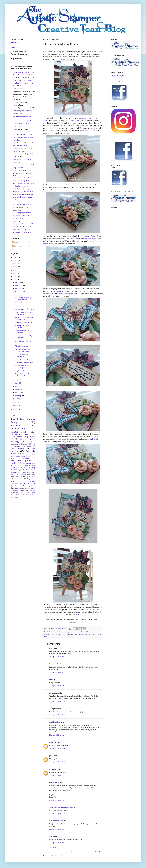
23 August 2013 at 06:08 (57, 657)
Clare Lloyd (53, 664)
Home (73, 852)
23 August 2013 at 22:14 (57, 800)
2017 (15, 267)
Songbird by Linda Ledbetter (24, 371)
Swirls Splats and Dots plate (82, 634)
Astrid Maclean (55, 722)
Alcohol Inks (16, 461)
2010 (15, 409)
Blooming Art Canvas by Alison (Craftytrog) (23, 350)
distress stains (25, 439)
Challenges (32, 490)
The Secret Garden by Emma (24, 309)
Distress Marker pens (65, 294)
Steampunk (28, 465)
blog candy (19, 479)
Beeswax (23, 490)
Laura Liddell (17, 148)
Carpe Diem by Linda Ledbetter (22, 332)
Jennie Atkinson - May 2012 (22, 132)
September (19, 292)
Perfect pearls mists (57, 634)
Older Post (99, 852)
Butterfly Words (54, 632)
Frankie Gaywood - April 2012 (23, 111)
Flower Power (30, 477)
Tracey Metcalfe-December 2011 (24, 224)
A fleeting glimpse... (21, 346)
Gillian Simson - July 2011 (22, 124)
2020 (15, 257)
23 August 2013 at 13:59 (57, 775)
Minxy (33, 468)
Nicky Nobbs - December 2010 (23, 192)
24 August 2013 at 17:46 (57, 813)
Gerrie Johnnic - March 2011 (22, 121)
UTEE (16, 470)
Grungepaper (28, 472)
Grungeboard (15, 484)
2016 (15, 270)
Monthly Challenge (20, 458)
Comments (17, 246)
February (18, 396)
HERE (78, 614)
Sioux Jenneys (17, 437)
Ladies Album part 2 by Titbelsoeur (23, 355)
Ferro (34, 495)
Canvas (17, 472)
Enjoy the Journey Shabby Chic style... (23, 337)
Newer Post (48, 852)
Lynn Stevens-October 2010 (22, 170)
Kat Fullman (17, 140)
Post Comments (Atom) (60, 856)
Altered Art (26, 453)
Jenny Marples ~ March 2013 (22, 135)
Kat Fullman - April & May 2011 (24, 143)
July (17, 380)
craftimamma (54, 783)
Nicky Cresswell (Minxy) (21, 189)
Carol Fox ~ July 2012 (20, 89)
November (19, 286)
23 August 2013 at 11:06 (57, 749)
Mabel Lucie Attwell (23, 446)
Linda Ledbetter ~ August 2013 (23, 154)
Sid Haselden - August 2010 (22, 205)
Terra (34, 488)
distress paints (76, 632)
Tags (33, 444)
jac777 (52, 756)
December (19, 282)
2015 (15, 273)
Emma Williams (85, 632)
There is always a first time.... (24, 303)
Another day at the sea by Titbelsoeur (23, 313)
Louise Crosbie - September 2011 (24, 165)
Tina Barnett (17, 221)
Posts (15, 242)
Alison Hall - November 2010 (23, 75)
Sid (50, 680)
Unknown (53, 769)
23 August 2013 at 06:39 (57, 672)
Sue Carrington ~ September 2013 (24, 213)
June (17, 383)
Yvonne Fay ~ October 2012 (22, 232)
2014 (15, 276)
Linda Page (53, 742)
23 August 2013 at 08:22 (57, 715)
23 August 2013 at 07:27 (57, 686)
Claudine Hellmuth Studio (21, 463)
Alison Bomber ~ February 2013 (23, 72)
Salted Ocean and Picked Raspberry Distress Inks (79, 239)
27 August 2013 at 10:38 (57, 843)
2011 (15, 406)
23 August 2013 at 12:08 (57, 762)
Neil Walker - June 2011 (21, 186)
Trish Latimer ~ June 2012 (21, 229)
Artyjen (52, 836)
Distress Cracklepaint (26, 481)
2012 (15, 403)
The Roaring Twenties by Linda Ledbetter (23, 299)
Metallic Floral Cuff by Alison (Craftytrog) (25, 318)
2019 (15, 261)
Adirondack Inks (16, 477)
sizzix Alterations (68, 634)
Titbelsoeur (17, 425)
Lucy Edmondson (19, 168)
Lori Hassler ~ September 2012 (23, 159)
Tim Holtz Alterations (21, 456)
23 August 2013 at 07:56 (57, 701)
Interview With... (18, 493)
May (17, 386)
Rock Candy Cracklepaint (21, 474)
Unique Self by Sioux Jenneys (25, 363)
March (18, 393)
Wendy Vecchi (30, 486)
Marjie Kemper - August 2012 (23, 178)
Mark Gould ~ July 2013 (21, 181)
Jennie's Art (15, 465)
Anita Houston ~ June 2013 (22, 80)
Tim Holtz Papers (29, 470)
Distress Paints (75, 120)
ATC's (25, 468)
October (18, 289)
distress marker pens (65, 632)
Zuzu (29, 461)
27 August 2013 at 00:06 (57, 829)
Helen (51, 648)
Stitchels (27, 488)
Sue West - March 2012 (20, 218)
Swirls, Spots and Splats (89, 130)
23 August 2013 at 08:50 (57, 735)
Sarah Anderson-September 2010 (24, 194)
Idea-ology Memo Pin (67, 441)
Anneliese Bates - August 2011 (23, 83)
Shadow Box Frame (24, 495)
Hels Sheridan (17, 126)
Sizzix (87, 236)
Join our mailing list (117, 76)
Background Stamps (20, 434)
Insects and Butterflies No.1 (56, 291)
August (18, 295)
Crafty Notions (18, 488)
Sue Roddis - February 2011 (22, 216)
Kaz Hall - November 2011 (22, 146)
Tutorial (15, 497)
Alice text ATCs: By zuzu (23, 359)
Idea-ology (15, 441)
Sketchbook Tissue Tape (83, 185)
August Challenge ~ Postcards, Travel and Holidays (25, 375)
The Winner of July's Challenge (22, 367)
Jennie (13, 47)
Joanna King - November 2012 (23, 137)
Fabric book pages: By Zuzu (24, 322)
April (17, 389)
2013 (15, 280)
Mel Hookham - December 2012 (23, 183)
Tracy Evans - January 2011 (22, 227)
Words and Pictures (56, 821)
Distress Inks (19, 429)
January (18, 399)
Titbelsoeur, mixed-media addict (60, 807)
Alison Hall (18, 432)
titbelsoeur (15, 43)
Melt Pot (16, 490)
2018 (15, 264)
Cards (25, 444)
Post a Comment (52, 847)
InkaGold (26, 484)
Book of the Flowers (21, 306)
